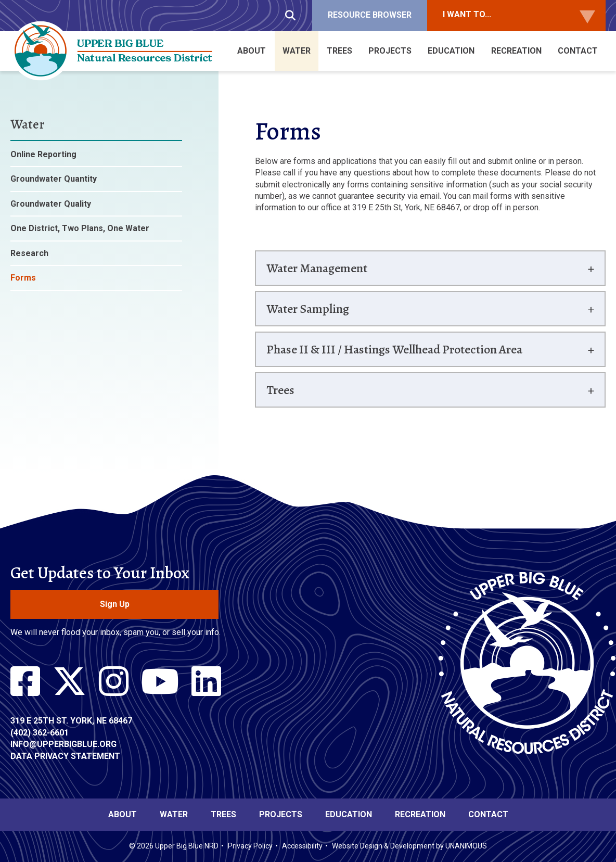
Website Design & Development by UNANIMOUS (409, 846)
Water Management (317, 268)
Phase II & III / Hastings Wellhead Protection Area (394, 349)
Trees (280, 390)
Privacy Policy (250, 846)
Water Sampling (308, 309)
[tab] (430, 268)
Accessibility (302, 846)
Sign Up (115, 604)
